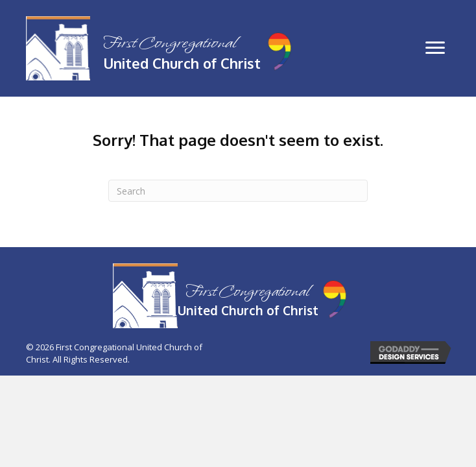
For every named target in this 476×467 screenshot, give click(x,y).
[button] (435, 48)
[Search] (238, 191)
